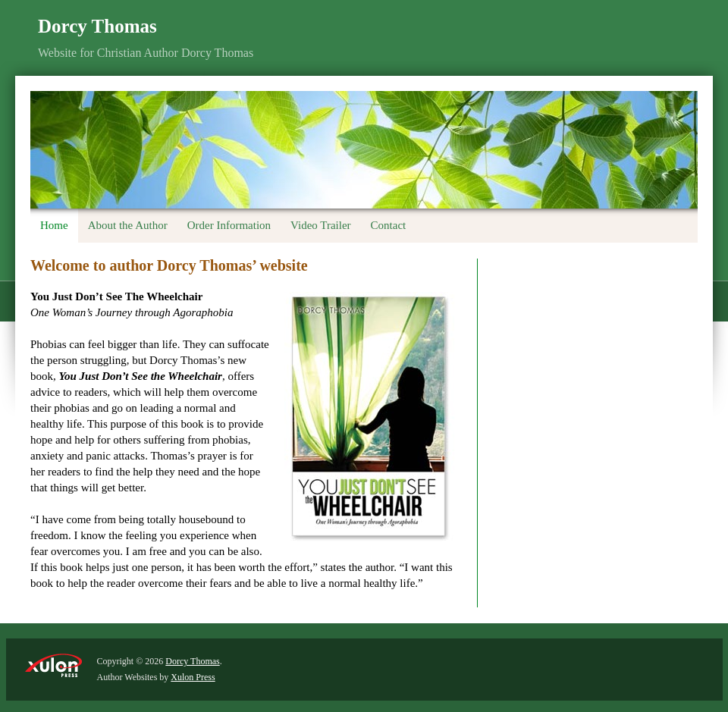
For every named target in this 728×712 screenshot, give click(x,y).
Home (54, 225)
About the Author (128, 225)
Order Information (229, 225)
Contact (389, 225)
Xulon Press (193, 677)
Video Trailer (321, 225)
